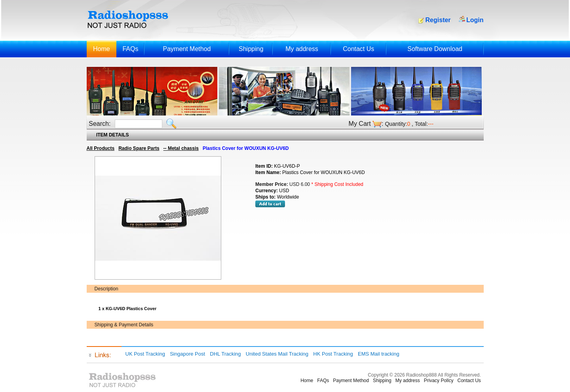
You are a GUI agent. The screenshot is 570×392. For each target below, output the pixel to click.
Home (102, 49)
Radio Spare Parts (139, 148)
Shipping (251, 49)
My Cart (360, 124)
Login (475, 20)
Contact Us (358, 49)
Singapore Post (187, 354)
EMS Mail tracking (379, 354)
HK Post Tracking (333, 354)
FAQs (130, 49)
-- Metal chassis (181, 148)
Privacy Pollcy (439, 381)
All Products (101, 148)
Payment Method (187, 49)
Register (438, 20)
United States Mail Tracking (277, 354)
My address (302, 49)
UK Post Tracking (145, 354)
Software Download (435, 49)
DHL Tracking (225, 354)
